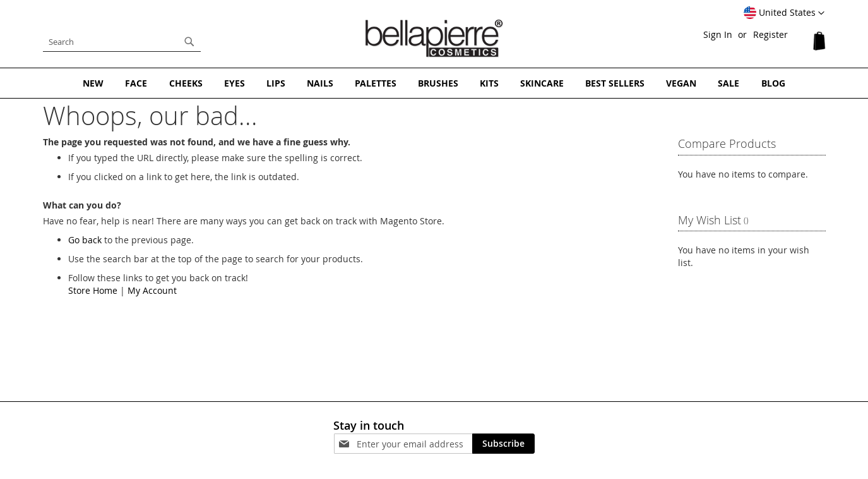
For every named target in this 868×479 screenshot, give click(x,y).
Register (770, 34)
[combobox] (122, 42)
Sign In (718, 34)
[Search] (189, 42)
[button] (784, 13)
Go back (85, 240)
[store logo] (434, 39)
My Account (152, 290)
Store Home (93, 290)
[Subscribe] (503, 444)
